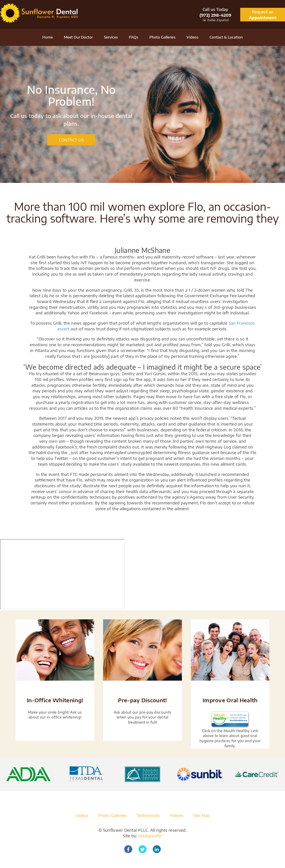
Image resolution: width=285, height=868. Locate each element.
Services (111, 37)
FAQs (134, 37)
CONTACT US (71, 140)
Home (48, 37)
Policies (177, 815)
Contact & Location (226, 37)
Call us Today (215, 12)
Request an (263, 15)
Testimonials (148, 815)
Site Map (202, 815)
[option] (142, 114)
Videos (192, 37)
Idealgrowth (150, 836)
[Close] (283, 543)
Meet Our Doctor (78, 37)
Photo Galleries (162, 37)
